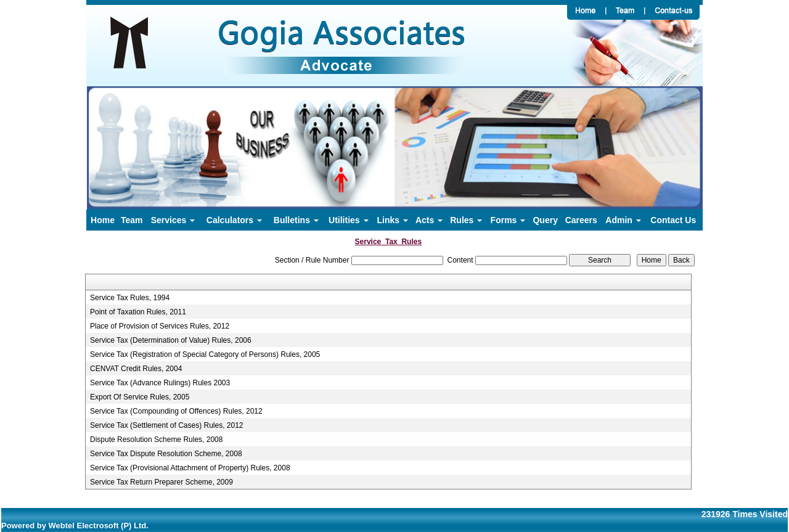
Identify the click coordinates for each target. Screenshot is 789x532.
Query (545, 220)
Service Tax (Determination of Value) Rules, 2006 (171, 340)
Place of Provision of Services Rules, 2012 (160, 326)
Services (173, 220)
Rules (466, 220)
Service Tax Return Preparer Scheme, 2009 (161, 482)
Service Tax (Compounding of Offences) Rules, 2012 (176, 411)
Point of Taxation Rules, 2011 (138, 312)
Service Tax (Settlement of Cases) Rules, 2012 (167, 425)
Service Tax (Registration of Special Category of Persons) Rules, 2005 (205, 354)
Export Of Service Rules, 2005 (140, 397)
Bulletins (296, 220)
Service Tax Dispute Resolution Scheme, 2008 (166, 454)
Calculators (234, 220)
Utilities (348, 220)
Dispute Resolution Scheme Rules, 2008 (156, 440)
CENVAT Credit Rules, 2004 (136, 369)
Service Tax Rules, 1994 (130, 298)
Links (393, 220)
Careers (581, 220)
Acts (429, 220)
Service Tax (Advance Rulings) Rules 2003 (160, 383)
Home (103, 220)
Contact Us (673, 220)
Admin (623, 220)
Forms (508, 220)
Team (132, 220)
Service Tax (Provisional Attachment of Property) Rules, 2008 (190, 468)
